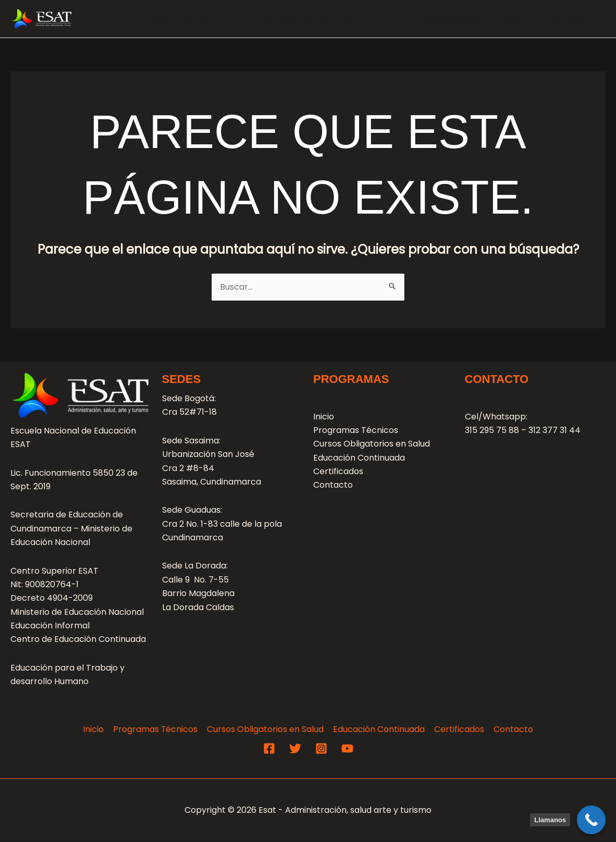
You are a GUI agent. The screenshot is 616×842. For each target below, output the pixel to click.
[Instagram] (321, 748)
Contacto (575, 19)
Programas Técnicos (204, 19)
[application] (250, 19)
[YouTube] (347, 748)
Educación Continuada (478, 19)
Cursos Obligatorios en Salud (338, 19)
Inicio (324, 417)
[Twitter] (295, 748)
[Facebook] (269, 748)
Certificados (338, 472)
